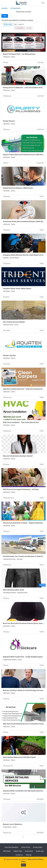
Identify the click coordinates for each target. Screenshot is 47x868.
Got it (24, 865)
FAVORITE (19, 28)
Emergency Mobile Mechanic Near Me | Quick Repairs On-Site (24, 255)
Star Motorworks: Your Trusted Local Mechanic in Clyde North (24, 556)
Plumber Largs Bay (9, 356)
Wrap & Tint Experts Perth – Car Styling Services (19, 54)
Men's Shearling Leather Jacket (13, 590)
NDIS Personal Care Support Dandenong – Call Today (21, 489)
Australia (4, 8)
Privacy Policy (38, 847)
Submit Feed (18, 851)
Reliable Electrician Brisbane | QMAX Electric (18, 188)
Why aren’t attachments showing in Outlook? (18, 456)
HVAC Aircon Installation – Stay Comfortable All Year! (21, 422)
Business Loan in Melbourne (12, 824)
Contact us (19, 855)
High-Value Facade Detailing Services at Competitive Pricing (23, 724)
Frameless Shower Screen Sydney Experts (17, 288)
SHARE (28, 28)
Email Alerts (29, 851)
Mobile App (40, 851)
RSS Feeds (7, 851)
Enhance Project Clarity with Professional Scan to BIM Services (24, 155)
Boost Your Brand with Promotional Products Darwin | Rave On (24, 623)
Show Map (8, 24)
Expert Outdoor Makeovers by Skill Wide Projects (19, 757)
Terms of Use (26, 847)
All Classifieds (15, 8)
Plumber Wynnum (9, 121)
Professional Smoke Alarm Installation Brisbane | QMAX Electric (24, 221)
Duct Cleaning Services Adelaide (14, 322)
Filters (5, 16)
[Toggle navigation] (43, 3)
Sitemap (29, 855)
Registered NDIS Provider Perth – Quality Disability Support (23, 657)
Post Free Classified (11, 847)
